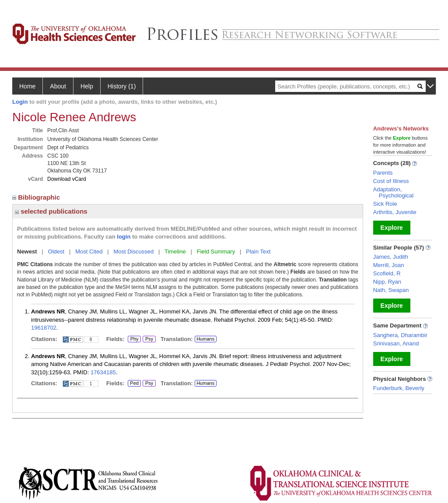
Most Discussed (133, 251)
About (58, 86)
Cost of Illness (391, 181)
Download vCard (67, 179)
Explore (392, 228)
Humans (205, 339)
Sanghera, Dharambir (400, 335)
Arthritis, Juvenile (395, 212)
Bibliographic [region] (37, 197)
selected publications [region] (51, 211)
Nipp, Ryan (387, 282)
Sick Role (385, 204)
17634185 (103, 372)
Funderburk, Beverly (399, 388)
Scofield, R (387, 273)
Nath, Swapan (391, 290)
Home (27, 86)
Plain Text (258, 251)
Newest (27, 251)
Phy (134, 339)
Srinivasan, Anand (396, 343)
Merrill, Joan (389, 265)
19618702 (44, 328)
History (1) (122, 86)
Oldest (56, 251)
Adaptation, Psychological (394, 192)
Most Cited (89, 251)
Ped (133, 383)
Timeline (175, 251)
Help (87, 86)
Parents (383, 173)
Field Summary (216, 251)
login (124, 237)
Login (20, 102)
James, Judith (391, 257)
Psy (149, 339)
